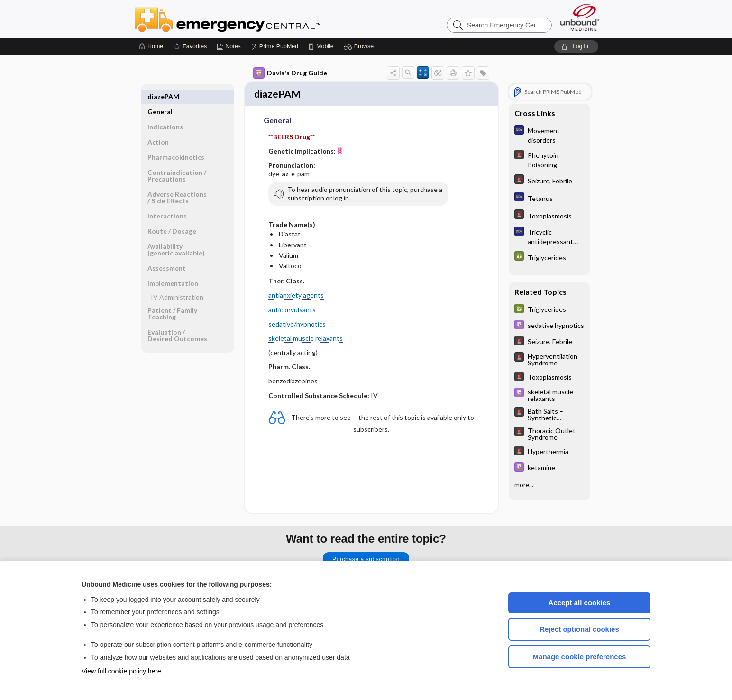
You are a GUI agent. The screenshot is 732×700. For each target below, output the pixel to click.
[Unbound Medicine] (580, 17)
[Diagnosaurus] (549, 135)
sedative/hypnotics (297, 325)
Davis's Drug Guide (290, 73)
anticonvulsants (292, 311)
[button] (360, 46)
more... (524, 485)
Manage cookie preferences (580, 657)
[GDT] (549, 257)
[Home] (151, 46)
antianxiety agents (296, 296)
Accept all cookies (580, 603)
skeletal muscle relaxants (306, 340)
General (160, 96)
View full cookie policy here (121, 671)
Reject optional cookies (579, 629)
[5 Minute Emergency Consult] (549, 159)
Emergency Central (252, 19)
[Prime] (274, 46)
